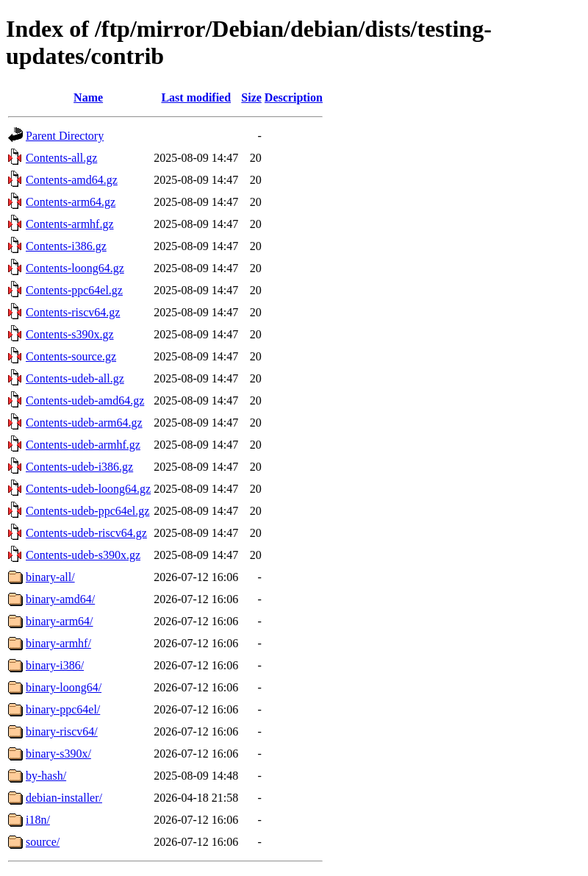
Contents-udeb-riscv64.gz (86, 533)
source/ (43, 842)
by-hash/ (46, 776)
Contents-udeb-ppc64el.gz (87, 511)
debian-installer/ (64, 798)
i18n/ (38, 820)
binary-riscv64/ (62, 731)
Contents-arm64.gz (71, 202)
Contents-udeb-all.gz (75, 378)
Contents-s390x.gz (70, 334)
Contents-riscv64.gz (73, 312)
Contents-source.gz (71, 356)
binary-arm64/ (60, 621)
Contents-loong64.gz (75, 268)
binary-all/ (50, 577)
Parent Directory (65, 136)
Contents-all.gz (61, 158)
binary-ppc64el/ (63, 709)
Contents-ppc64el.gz (74, 290)
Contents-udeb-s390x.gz (83, 555)
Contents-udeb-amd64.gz (85, 400)
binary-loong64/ (64, 687)
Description (294, 97)
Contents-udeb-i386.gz (79, 467)
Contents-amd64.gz (72, 180)
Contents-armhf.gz (70, 224)
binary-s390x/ (58, 754)
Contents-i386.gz (66, 246)
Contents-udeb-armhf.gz (83, 445)
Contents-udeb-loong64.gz (88, 489)
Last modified (196, 97)
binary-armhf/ (58, 643)
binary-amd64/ (60, 599)
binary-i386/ (55, 665)
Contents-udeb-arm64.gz (84, 423)
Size (251, 97)
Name (88, 97)
